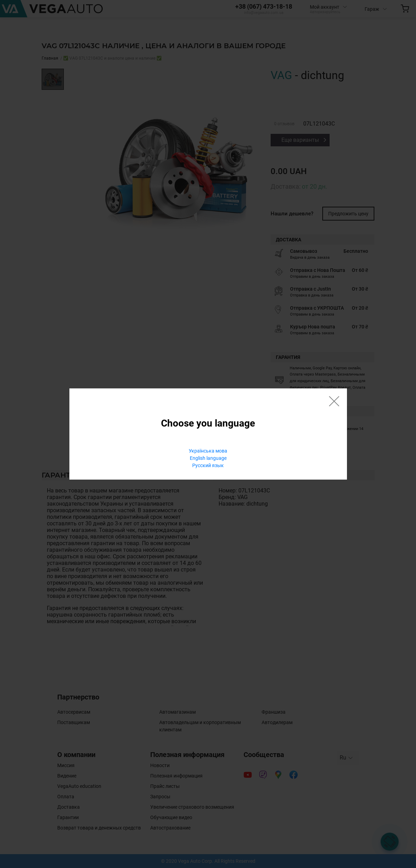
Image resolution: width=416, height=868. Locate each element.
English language (208, 458)
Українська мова (208, 451)
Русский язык (208, 465)
